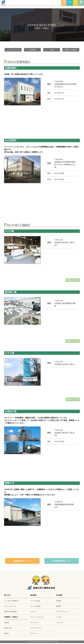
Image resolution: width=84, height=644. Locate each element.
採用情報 (59, 607)
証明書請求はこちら (62, 562)
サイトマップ (61, 623)
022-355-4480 (59, 173)
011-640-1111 (59, 93)
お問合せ (70, 3)
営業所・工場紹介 (71, 50)
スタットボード (36, 623)
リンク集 (59, 618)
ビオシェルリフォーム (12, 607)
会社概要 (32, 50)
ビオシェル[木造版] (37, 607)
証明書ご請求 (9, 629)
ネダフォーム (35, 634)
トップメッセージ (13, 50)
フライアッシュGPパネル (39, 618)
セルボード (34, 613)
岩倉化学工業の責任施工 (13, 613)
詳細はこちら (72, 280)
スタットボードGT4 (37, 629)
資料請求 (64, 3)
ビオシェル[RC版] (36, 602)
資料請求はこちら (22, 562)
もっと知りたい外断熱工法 (13, 602)
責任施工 (75, 3)
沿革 (52, 50)
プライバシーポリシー (64, 613)
